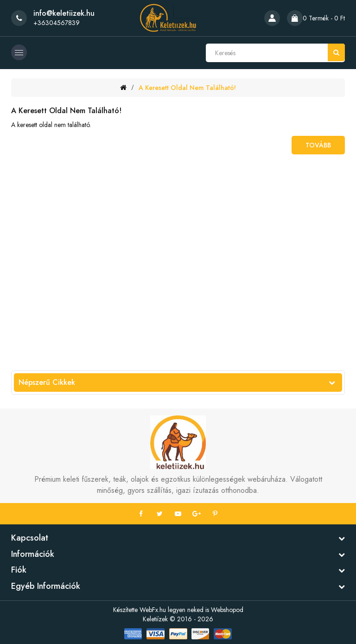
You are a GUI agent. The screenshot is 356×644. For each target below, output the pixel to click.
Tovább (318, 145)
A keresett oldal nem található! (187, 88)
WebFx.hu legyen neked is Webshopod (191, 610)
